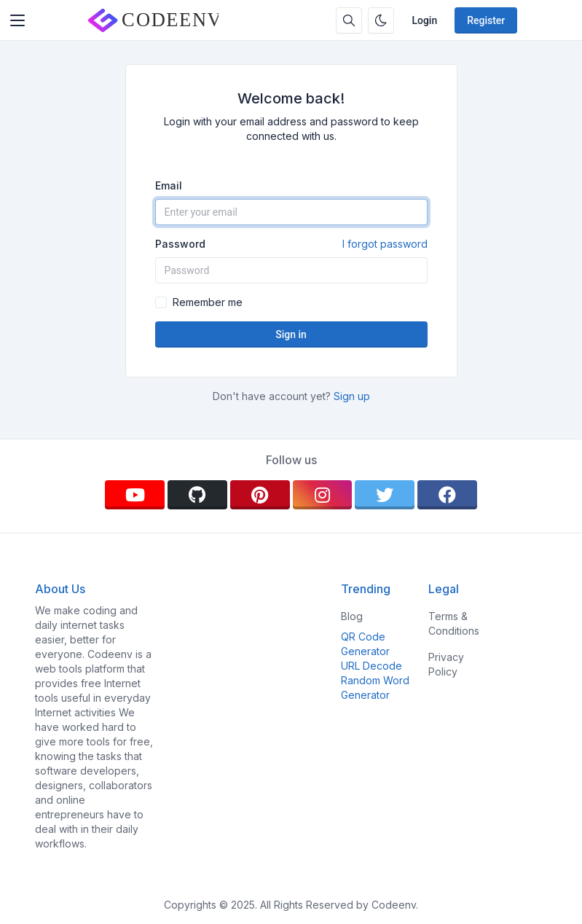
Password (291, 244)
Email (169, 185)
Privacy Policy (446, 664)
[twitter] (385, 495)
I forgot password (385, 244)
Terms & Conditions (454, 623)
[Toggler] (17, 20)
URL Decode (371, 666)
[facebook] (447, 495)
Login (424, 20)
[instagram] (323, 495)
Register (486, 20)
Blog (352, 616)
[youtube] (135, 495)
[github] (197, 495)
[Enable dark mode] (381, 20)
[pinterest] (260, 495)
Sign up (352, 396)
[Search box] (349, 20)
